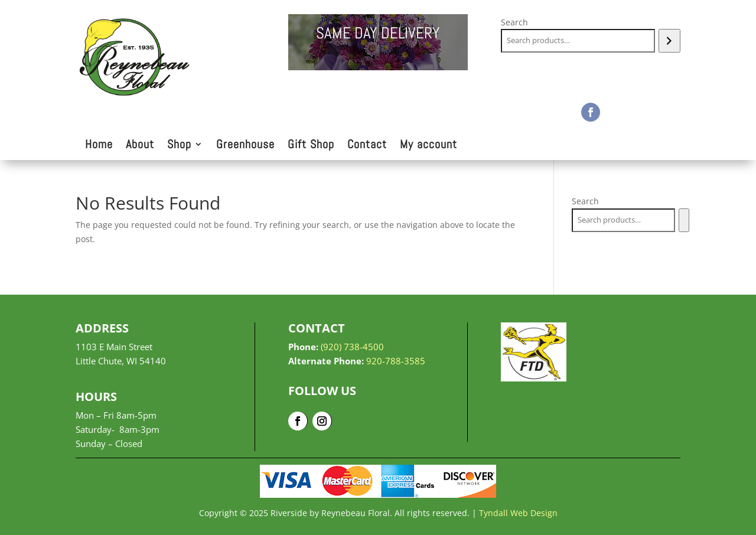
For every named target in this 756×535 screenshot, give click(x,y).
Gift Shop (311, 146)
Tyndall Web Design (518, 513)
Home (99, 146)
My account (428, 146)
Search (514, 22)
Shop (179, 146)
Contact (367, 146)
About (140, 146)
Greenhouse (245, 146)
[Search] (669, 41)
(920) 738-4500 (352, 347)
